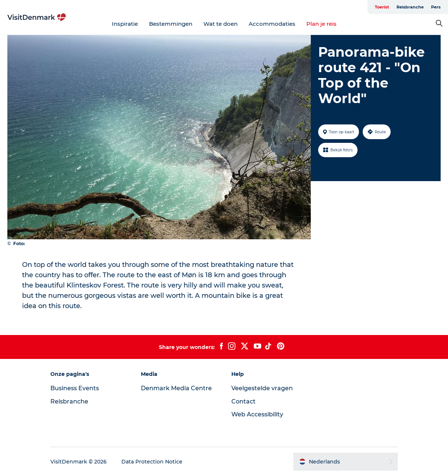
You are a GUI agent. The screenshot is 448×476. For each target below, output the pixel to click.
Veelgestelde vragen (262, 388)
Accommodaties (272, 24)
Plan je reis (321, 24)
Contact (243, 401)
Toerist (382, 7)
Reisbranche (410, 7)
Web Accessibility (257, 414)
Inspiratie (125, 24)
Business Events (75, 388)
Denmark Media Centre (176, 388)
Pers (436, 7)
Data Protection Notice (152, 462)
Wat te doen (221, 24)
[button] (346, 462)
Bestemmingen (171, 24)
